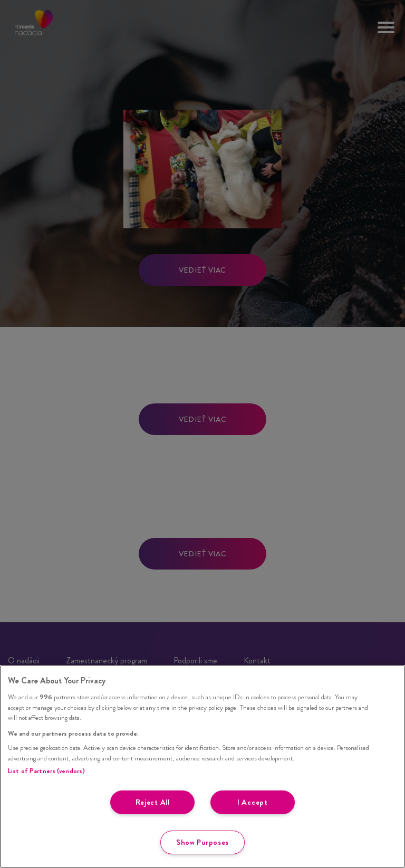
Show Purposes (202, 842)
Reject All (153, 802)
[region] (202, 766)
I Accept (253, 802)
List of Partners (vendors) (46, 771)
